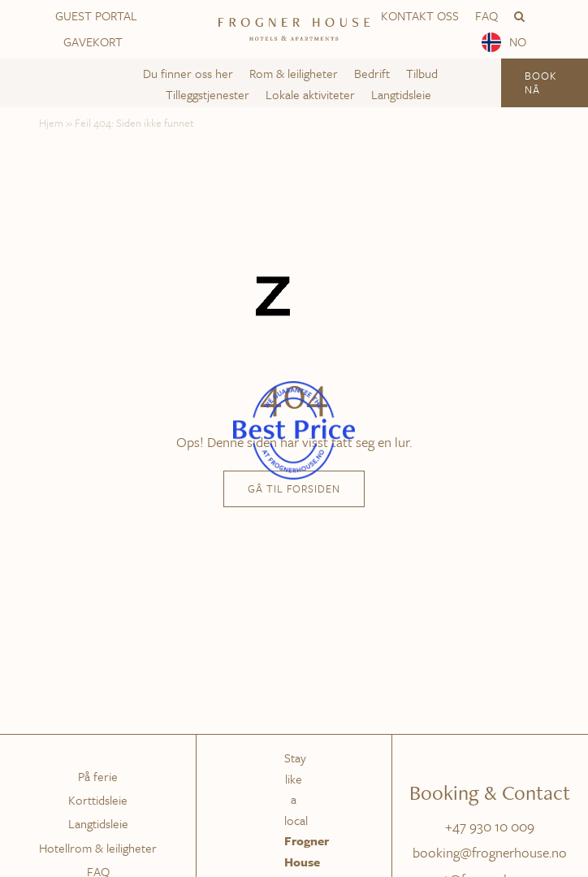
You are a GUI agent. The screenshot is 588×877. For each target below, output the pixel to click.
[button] (519, 16)
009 (523, 826)
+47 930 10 (478, 826)
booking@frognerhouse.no (490, 852)
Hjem (51, 123)
